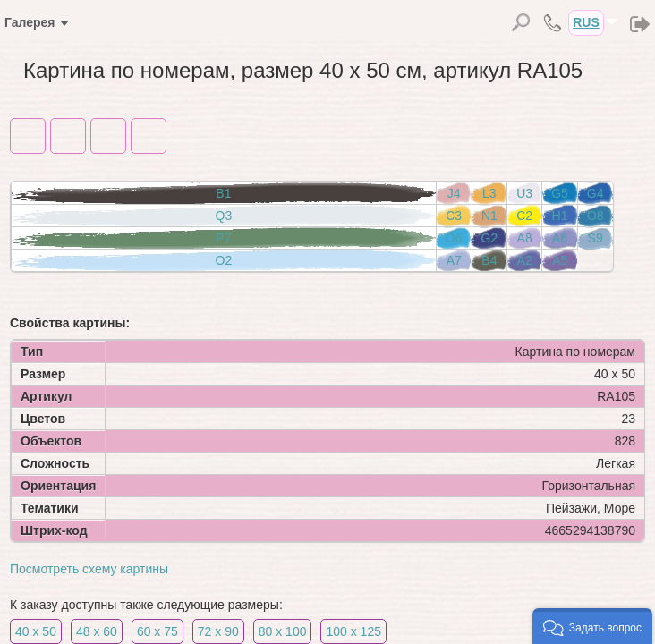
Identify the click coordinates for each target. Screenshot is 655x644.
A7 (454, 260)
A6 (560, 238)
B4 (489, 260)
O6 (454, 238)
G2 (490, 238)
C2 (524, 216)
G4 (595, 193)
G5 (560, 193)
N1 (489, 216)
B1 (223, 193)
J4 (454, 193)
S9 (595, 238)
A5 (560, 260)
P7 (223, 238)
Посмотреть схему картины (89, 569)
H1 (560, 216)
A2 (525, 260)
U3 (524, 193)
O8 (595, 216)
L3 (489, 193)
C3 (454, 216)
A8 (525, 238)
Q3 (224, 216)
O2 (224, 260)
